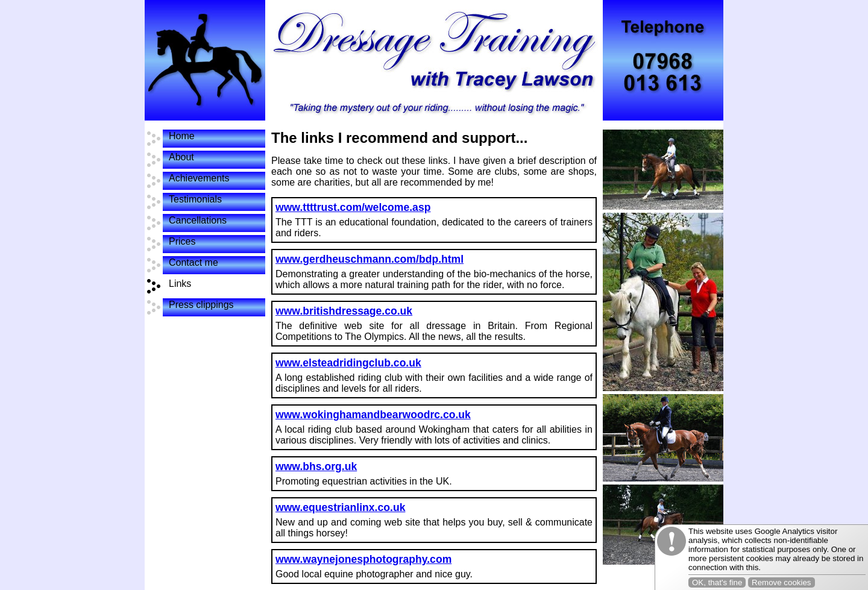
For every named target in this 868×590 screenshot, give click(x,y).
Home (182, 136)
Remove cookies (782, 582)
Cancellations (198, 220)
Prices (182, 241)
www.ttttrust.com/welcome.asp (353, 207)
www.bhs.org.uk (316, 466)
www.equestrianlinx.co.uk (340, 507)
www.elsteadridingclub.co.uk (348, 363)
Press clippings (201, 305)
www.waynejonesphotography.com (363, 559)
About (181, 157)
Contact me (193, 262)
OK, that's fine (717, 582)
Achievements (199, 178)
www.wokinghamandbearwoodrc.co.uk (373, 415)
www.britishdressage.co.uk (344, 311)
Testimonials (195, 199)
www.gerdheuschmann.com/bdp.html (370, 259)
